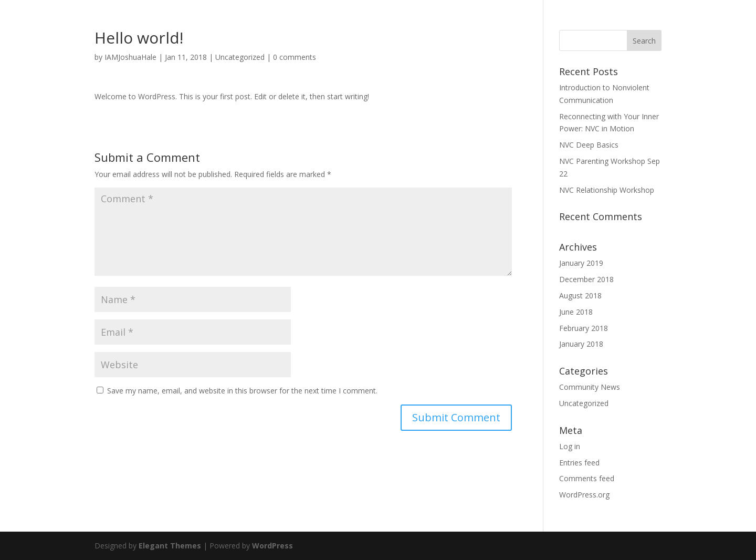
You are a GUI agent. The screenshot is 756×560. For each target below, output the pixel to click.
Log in (570, 446)
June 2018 (576, 312)
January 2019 (581, 263)
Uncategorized (240, 57)
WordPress (272, 546)
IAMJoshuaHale (130, 57)
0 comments (295, 57)
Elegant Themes (170, 546)
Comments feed (587, 478)
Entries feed (579, 463)
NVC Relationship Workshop (607, 190)
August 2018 (580, 295)
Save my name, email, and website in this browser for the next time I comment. (242, 391)
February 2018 (584, 328)
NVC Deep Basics (589, 145)
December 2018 (586, 279)
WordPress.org (584, 495)
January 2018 (581, 344)
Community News (590, 387)
